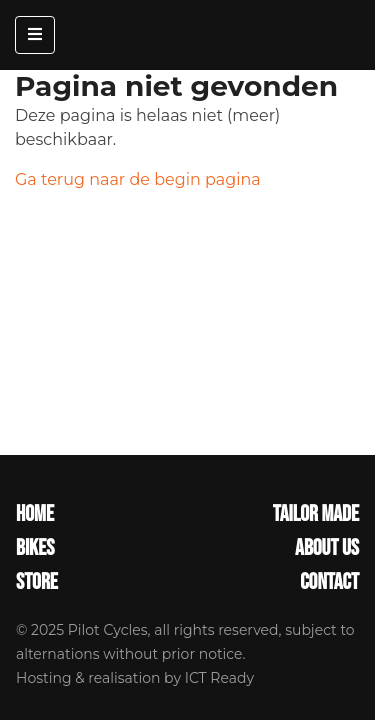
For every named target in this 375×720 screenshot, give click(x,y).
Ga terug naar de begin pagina (138, 179)
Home (35, 515)
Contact (329, 583)
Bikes (35, 549)
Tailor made (316, 515)
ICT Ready (219, 678)
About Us (327, 549)
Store (37, 583)
